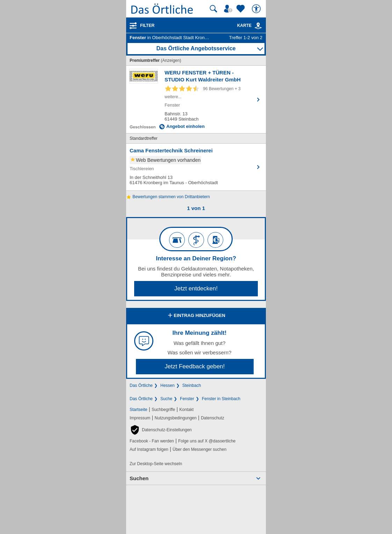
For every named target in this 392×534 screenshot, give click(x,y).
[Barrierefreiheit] (257, 9)
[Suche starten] (213, 9)
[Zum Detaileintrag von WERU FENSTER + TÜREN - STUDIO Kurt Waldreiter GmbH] (196, 99)
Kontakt (186, 410)
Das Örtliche (141, 385)
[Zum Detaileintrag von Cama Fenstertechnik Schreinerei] (196, 167)
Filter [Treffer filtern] (147, 26)
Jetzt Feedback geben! (195, 366)
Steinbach (192, 385)
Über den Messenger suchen (199, 449)
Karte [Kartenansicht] (250, 26)
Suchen (139, 478)
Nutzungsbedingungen (176, 418)
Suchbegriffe (163, 410)
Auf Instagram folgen (149, 449)
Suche (166, 399)
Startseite (139, 410)
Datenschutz (213, 418)
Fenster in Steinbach (221, 399)
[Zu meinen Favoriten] (241, 9)
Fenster (187, 399)
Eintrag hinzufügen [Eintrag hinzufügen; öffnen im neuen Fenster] (196, 316)
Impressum (140, 418)
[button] (161, 430)
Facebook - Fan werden (152, 441)
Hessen (168, 385)
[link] (258, 26)
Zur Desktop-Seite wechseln (156, 464)
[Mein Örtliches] (229, 9)
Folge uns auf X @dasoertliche (207, 441)
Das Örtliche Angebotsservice (196, 48)
